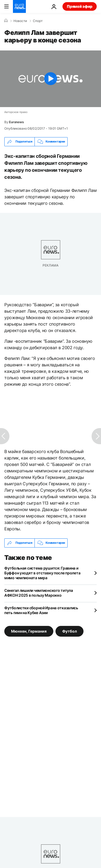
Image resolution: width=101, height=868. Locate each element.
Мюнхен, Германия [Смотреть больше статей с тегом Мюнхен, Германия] (29, 631)
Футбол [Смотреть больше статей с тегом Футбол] (69, 631)
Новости (20, 21)
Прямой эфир (80, 6)
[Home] (6, 21)
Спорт (38, 21)
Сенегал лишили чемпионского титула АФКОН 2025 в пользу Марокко (39, 593)
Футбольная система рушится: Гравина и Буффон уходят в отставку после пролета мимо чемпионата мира (42, 573)
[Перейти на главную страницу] (19, 6)
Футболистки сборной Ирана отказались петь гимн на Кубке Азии (41, 610)
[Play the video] (50, 79)
